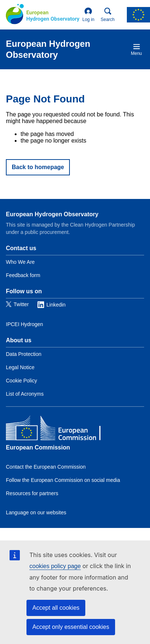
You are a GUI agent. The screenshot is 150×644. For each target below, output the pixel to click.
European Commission (38, 447)
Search (108, 15)
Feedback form (23, 275)
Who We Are (20, 262)
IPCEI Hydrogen (24, 324)
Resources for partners (32, 493)
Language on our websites (36, 512)
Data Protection (24, 354)
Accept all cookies (56, 608)
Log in (88, 15)
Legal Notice (20, 367)
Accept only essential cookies (71, 627)
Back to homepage (38, 167)
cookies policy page (55, 566)
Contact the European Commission (46, 467)
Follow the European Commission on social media (63, 480)
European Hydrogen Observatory (52, 214)
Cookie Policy (22, 381)
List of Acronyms (25, 394)
